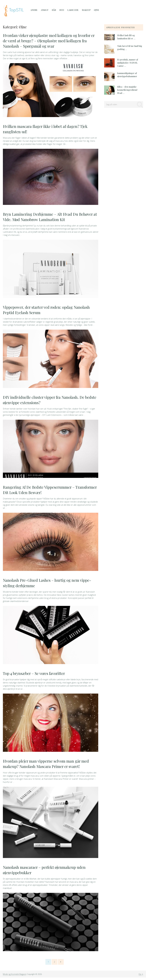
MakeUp (85, 10)
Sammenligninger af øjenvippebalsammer (127, 75)
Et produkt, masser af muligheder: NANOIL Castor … (128, 63)
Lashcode (72, 10)
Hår (53, 10)
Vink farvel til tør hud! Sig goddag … (130, 48)
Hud (61, 10)
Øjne (95, 10)
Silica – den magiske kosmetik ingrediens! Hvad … (127, 90)
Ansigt (44, 10)
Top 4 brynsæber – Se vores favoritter (35, 675)
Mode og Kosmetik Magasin (15, 977)
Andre (34, 10)
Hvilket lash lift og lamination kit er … (126, 37)
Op (141, 977)
